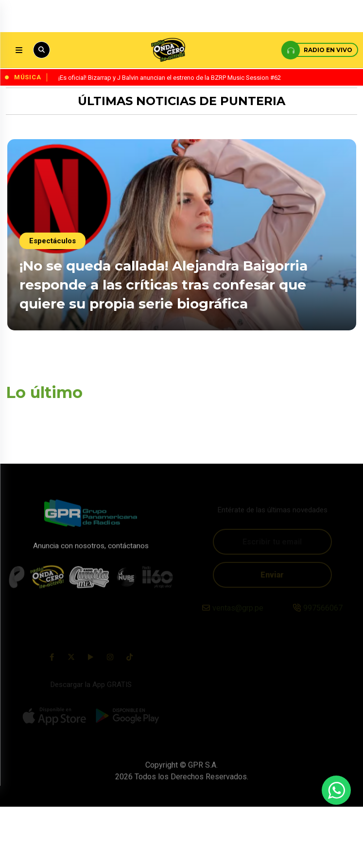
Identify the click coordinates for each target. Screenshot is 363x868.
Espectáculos (52, 239)
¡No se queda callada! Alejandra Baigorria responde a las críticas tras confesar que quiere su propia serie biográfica (164, 283)
